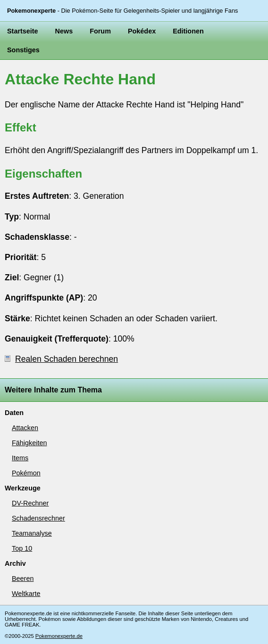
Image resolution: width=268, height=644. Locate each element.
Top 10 (22, 548)
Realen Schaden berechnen (61, 359)
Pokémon (26, 473)
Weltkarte (26, 594)
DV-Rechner (30, 503)
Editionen (188, 31)
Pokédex (142, 31)
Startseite (23, 31)
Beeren (23, 579)
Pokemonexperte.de (59, 636)
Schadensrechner (38, 518)
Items (20, 458)
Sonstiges (23, 50)
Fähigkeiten (29, 443)
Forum (100, 31)
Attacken (25, 428)
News (64, 31)
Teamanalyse (32, 533)
